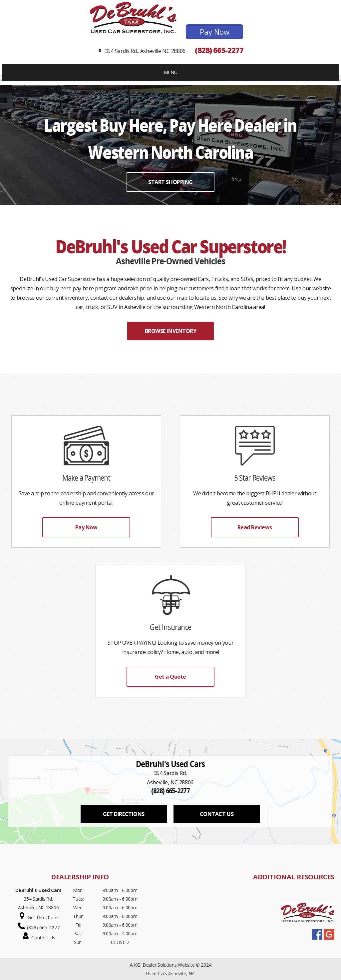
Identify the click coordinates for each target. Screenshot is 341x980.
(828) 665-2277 (219, 50)
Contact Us (43, 937)
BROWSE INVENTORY (170, 331)
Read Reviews (255, 527)
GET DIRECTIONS (124, 814)
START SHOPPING (170, 182)
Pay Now (215, 32)
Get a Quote (170, 677)
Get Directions (43, 917)
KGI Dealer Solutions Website (164, 965)
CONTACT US (217, 814)
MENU (171, 72)
